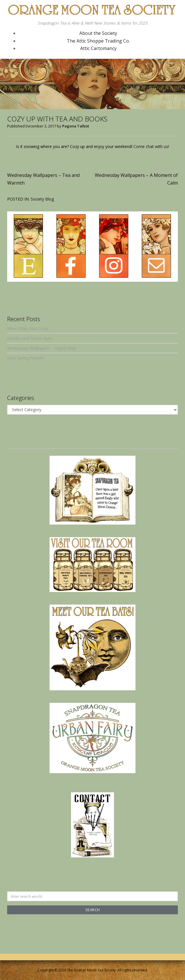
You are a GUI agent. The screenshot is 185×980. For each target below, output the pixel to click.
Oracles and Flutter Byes (30, 338)
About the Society (98, 33)
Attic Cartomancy (98, 48)
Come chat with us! (151, 146)
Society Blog (42, 199)
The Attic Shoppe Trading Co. (98, 41)
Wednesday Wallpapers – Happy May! (42, 348)
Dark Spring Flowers (26, 358)
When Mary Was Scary (28, 328)
